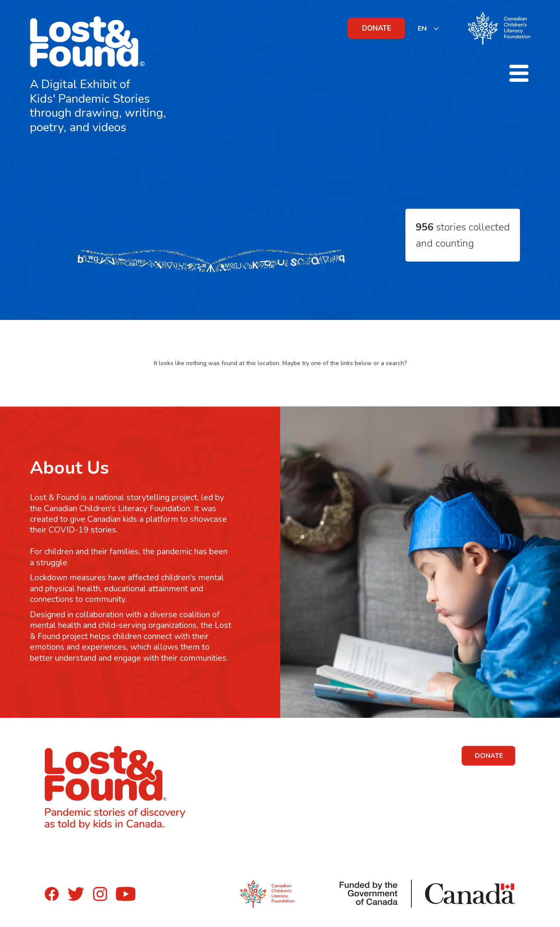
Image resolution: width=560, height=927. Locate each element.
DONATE (377, 28)
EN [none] (422, 29)
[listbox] (429, 28)
